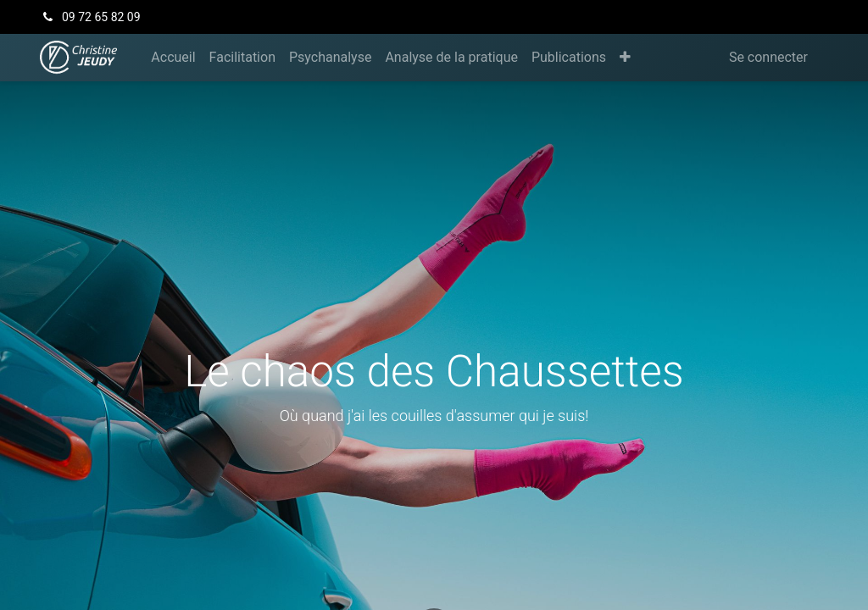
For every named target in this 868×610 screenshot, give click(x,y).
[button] (625, 58)
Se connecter (768, 57)
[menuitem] (173, 58)
